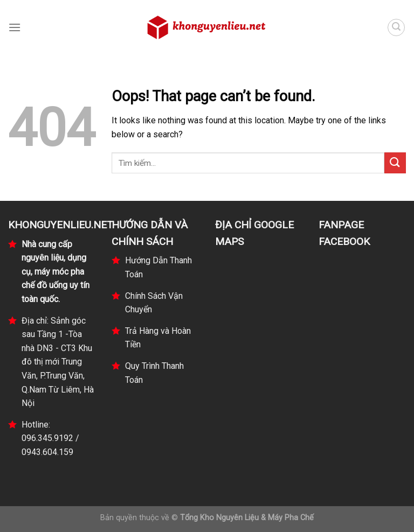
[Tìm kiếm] (396, 27)
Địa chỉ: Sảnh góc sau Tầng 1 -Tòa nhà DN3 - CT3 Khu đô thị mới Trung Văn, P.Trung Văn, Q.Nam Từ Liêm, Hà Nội (58, 362)
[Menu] (15, 27)
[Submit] (395, 163)
